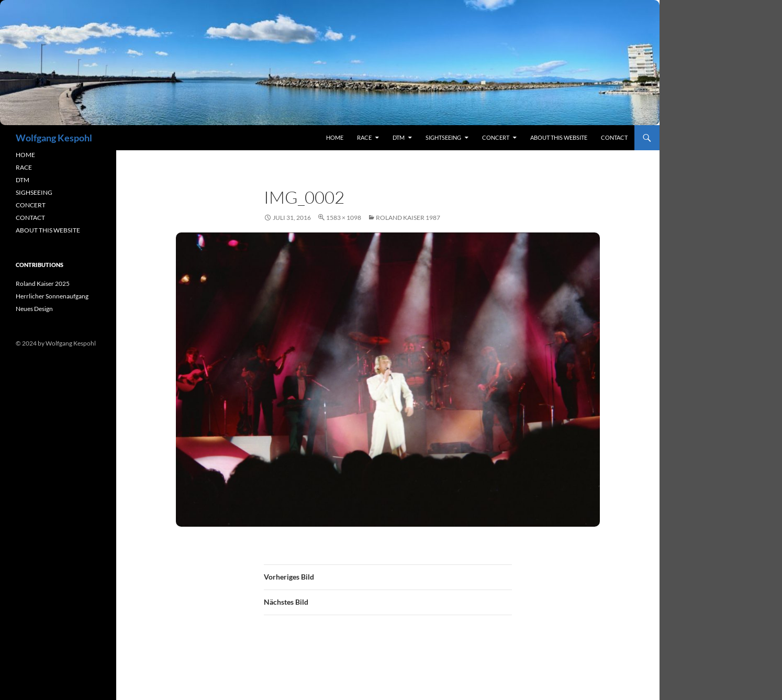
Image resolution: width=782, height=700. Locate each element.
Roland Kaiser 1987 (408, 218)
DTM (399, 137)
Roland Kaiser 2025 (43, 284)
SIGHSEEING (34, 192)
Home (335, 137)
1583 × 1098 (344, 218)
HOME (25, 155)
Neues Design (34, 309)
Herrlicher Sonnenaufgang (52, 296)
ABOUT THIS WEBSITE (48, 230)
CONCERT (31, 205)
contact (614, 137)
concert (496, 137)
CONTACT (30, 218)
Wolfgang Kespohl (54, 138)
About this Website (559, 137)
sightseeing (443, 137)
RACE (364, 137)
